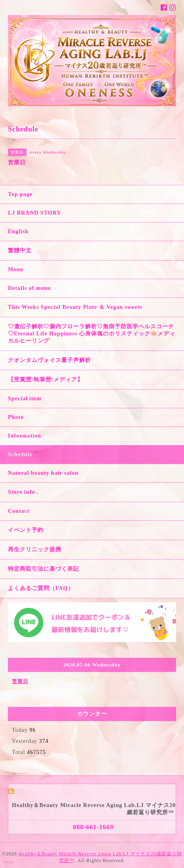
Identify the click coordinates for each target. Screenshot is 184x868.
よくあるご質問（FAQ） (41, 588)
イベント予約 (26, 530)
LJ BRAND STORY (35, 213)
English (18, 231)
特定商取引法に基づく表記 (44, 569)
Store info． (24, 492)
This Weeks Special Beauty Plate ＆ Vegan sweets (75, 307)
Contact (19, 511)
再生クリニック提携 (35, 549)
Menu (16, 269)
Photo (16, 417)
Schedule (20, 454)
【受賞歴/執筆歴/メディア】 (46, 380)
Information (25, 436)
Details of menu (29, 288)
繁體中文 (20, 250)
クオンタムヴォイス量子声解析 (49, 360)
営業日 (20, 681)
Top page (20, 194)
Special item (25, 399)
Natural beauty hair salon (43, 473)
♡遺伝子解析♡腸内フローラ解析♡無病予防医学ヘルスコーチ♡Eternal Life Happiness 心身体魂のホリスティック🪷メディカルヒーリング (92, 334)
